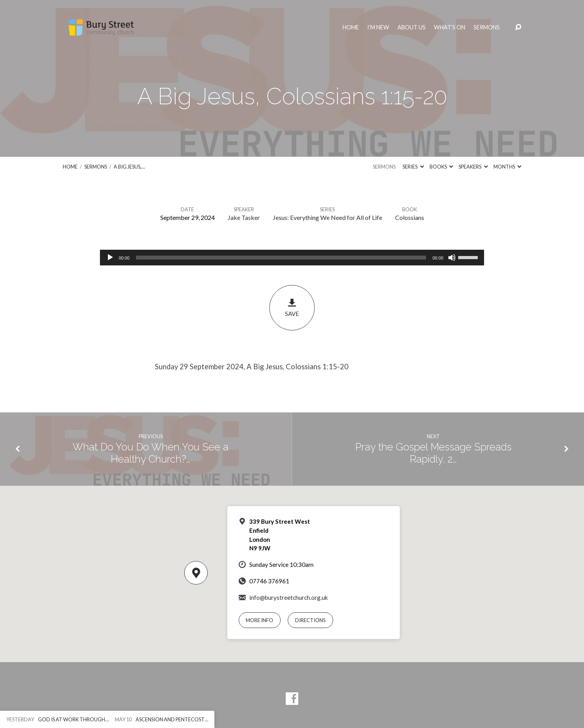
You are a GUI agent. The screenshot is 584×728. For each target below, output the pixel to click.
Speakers (473, 167)
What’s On (450, 27)
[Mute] (452, 258)
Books (441, 167)
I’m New (378, 27)
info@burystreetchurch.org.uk (289, 597)
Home (351, 27)
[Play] (110, 258)
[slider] (281, 258)
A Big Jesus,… (129, 167)
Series (413, 167)
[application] (292, 258)
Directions (310, 620)
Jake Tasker (244, 217)
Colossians (410, 217)
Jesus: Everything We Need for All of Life (327, 217)
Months (507, 167)
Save (292, 308)
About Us (412, 27)
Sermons (487, 27)
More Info (259, 620)
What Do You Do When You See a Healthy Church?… (151, 453)
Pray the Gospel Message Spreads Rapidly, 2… (433, 453)
